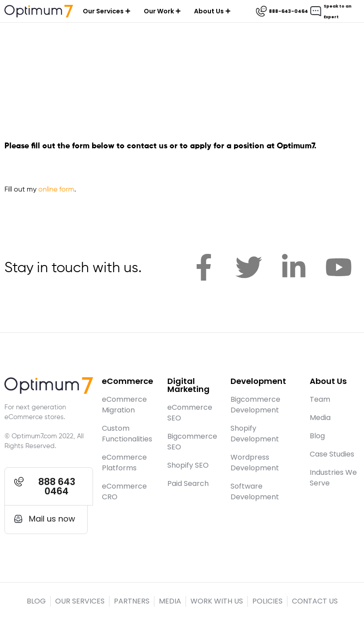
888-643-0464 (290, 11)
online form (56, 190)
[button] (49, 486)
